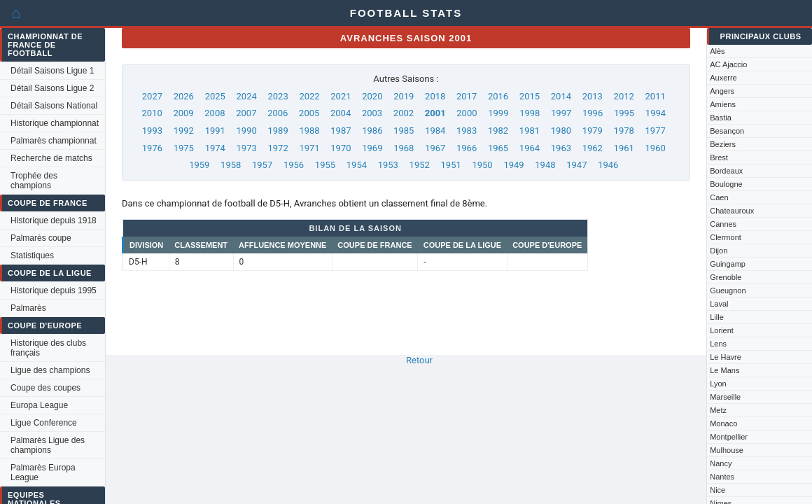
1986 (372, 131)
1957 (262, 165)
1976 (152, 148)
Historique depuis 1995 (54, 290)
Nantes (722, 477)
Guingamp (728, 264)
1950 (482, 165)
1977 (656, 131)
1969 (372, 148)
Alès (717, 51)
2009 (183, 113)
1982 (498, 131)
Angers (722, 91)
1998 (530, 113)
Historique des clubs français (48, 348)
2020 (372, 96)
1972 (278, 148)
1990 (247, 131)
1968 (404, 148)
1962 (593, 148)
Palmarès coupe (41, 238)
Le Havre (726, 357)
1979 (593, 131)
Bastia (721, 118)
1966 (467, 148)
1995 (624, 113)
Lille (717, 317)
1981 (530, 131)
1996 (593, 113)
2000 (467, 113)
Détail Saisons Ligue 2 (52, 88)
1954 (357, 165)
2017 (467, 96)
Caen (719, 197)
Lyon (718, 384)
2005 (309, 113)
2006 (278, 113)
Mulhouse (727, 450)
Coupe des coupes (45, 388)
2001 (435, 113)
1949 (513, 165)
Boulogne (726, 184)
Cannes (723, 224)
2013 (593, 96)
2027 (152, 96)
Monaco (723, 423)
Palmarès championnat (54, 141)
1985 (404, 131)
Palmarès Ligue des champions (48, 445)
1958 (231, 165)
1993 (152, 131)
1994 (656, 113)
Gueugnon (728, 290)
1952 (420, 165)
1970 (341, 148)
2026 (184, 96)
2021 (341, 96)
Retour (419, 360)
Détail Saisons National (54, 106)
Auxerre (723, 78)
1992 (184, 131)
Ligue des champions (50, 370)
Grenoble (726, 277)
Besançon (727, 131)
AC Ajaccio (728, 64)
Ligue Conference (44, 423)
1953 (388, 165)
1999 (498, 113)
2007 (246, 113)
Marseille (725, 397)
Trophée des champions (34, 181)
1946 (608, 165)
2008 (215, 113)
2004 (341, 113)
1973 (247, 148)
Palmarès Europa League (43, 472)
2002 (404, 113)
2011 (656, 96)
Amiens (723, 104)
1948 (545, 165)
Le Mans (724, 370)
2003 (372, 113)
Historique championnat (55, 123)
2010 (152, 113)
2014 (561, 96)
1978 (624, 131)
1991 (215, 131)
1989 (278, 131)
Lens (718, 344)
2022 (309, 96)
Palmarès (28, 308)
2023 (278, 96)
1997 (561, 113)
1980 (561, 131)
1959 (199, 165)
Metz (718, 410)
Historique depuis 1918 (54, 220)
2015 (530, 96)
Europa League (39, 405)
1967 (435, 148)
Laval (719, 304)
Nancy (721, 463)
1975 (184, 148)
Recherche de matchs (51, 158)
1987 (341, 131)
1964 (530, 148)
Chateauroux (732, 211)
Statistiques (32, 255)
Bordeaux (726, 171)
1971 (309, 148)
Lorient (722, 330)
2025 (215, 96)
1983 (467, 131)
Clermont (726, 237)
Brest (719, 157)
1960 (656, 148)
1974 (215, 148)
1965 (498, 148)
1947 (576, 165)
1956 (294, 165)
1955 (325, 165)
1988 (309, 131)
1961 (624, 148)
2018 (435, 96)
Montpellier (729, 437)
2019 (404, 96)
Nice (717, 490)
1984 (435, 131)
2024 (247, 96)
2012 (624, 96)
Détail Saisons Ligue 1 (52, 71)
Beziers (723, 144)
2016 (498, 96)
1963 (561, 148)
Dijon (719, 251)
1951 (451, 165)
